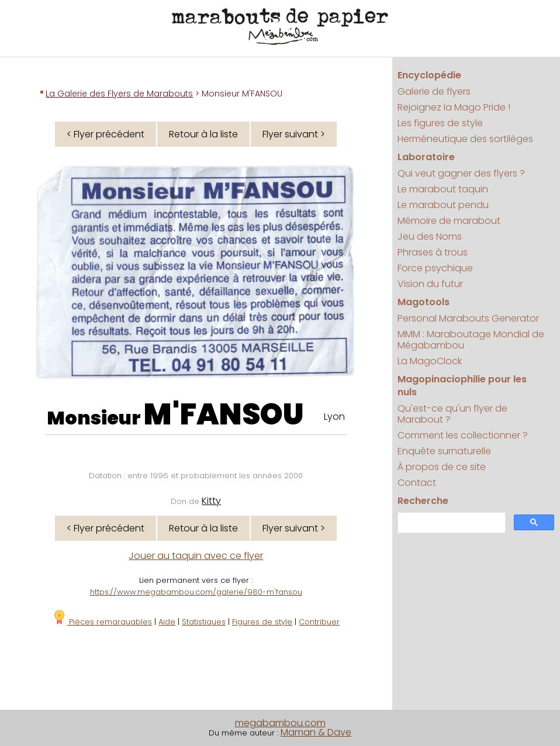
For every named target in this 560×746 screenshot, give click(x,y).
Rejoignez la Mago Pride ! (454, 107)
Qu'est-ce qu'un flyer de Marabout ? (452, 414)
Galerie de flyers (434, 91)
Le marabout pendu (443, 205)
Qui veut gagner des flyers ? (461, 173)
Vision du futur (430, 284)
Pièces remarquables (102, 622)
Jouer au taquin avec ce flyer (196, 556)
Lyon (334, 417)
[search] (450, 523)
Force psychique (435, 268)
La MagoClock (430, 361)
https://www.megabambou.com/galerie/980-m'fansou (196, 592)
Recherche (423, 501)
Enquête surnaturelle (444, 451)
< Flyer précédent (106, 134)
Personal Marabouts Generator (468, 318)
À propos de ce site (442, 467)
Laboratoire (426, 157)
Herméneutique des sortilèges (465, 139)
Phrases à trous (433, 252)
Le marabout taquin (443, 189)
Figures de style (262, 622)
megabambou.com (280, 723)
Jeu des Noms (430, 236)
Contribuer (319, 622)
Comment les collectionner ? (463, 435)
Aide (167, 622)
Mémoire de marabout (449, 221)
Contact (417, 483)
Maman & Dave (316, 732)
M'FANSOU (224, 415)
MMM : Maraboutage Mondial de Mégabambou (471, 340)
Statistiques (204, 622)
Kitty (211, 501)
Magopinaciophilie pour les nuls (462, 386)
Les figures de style (440, 123)
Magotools (424, 302)
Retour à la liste (203, 134)
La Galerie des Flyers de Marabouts (119, 94)
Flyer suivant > (294, 134)
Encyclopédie (429, 75)
